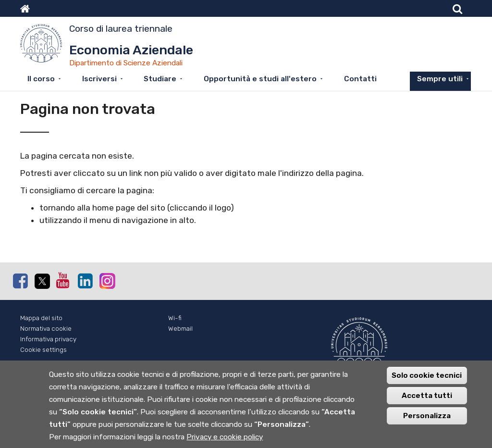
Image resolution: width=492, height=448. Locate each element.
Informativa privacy (48, 339)
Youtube (63, 280)
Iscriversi (99, 79)
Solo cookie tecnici (427, 376)
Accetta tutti (427, 397)
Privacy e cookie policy (225, 438)
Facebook (20, 281)
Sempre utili (440, 79)
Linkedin (85, 281)
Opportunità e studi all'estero (260, 79)
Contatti (360, 79)
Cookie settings (43, 350)
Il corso (41, 79)
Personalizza (427, 417)
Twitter (42, 281)
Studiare (160, 79)
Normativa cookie (46, 329)
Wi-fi (175, 318)
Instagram (107, 280)
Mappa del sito (41, 318)
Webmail (180, 329)
